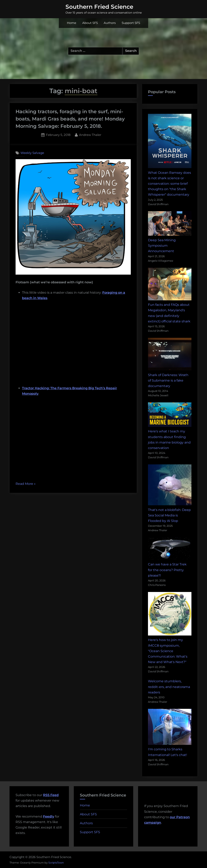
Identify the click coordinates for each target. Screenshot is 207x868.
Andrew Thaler (90, 134)
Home (72, 23)
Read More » (26, 484)
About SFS (90, 23)
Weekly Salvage (32, 153)
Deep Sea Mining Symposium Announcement (162, 246)
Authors (110, 23)
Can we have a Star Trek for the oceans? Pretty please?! (167, 570)
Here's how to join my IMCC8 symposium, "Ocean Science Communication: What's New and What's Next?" (168, 651)
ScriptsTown (56, 863)
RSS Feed (51, 795)
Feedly (49, 816)
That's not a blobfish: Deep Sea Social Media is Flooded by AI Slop (169, 515)
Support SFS (131, 23)
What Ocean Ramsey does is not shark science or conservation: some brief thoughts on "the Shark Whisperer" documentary (170, 184)
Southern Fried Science (99, 7)
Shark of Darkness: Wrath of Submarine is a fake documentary (168, 380)
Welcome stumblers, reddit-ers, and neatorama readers (169, 687)
